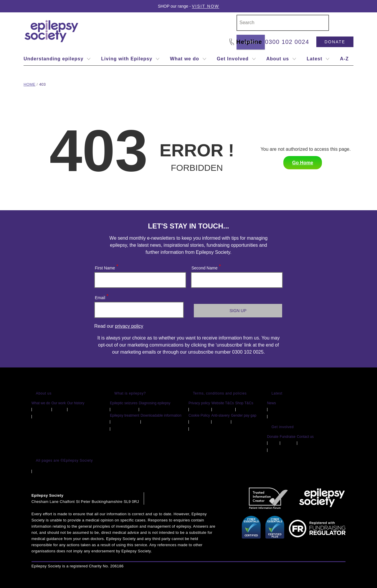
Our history (76, 403)
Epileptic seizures (124, 403)
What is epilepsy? (130, 393)
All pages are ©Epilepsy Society (65, 461)
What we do (41, 403)
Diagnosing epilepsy (154, 403)
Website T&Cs (223, 403)
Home (29, 84)
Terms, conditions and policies (220, 393)
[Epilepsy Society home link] (52, 31)
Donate (335, 42)
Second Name (206, 267)
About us (44, 393)
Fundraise (288, 437)
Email (101, 296)
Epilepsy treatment (124, 415)
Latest (277, 393)
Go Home (303, 163)
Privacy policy (199, 403)
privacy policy (129, 326)
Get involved (283, 427)
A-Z (344, 59)
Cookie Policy (199, 415)
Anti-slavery (220, 415)
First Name (106, 267)
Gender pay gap (244, 415)
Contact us (305, 437)
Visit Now (206, 6)
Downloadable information (161, 415)
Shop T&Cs (244, 403)
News (272, 403)
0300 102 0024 (287, 42)
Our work (59, 403)
